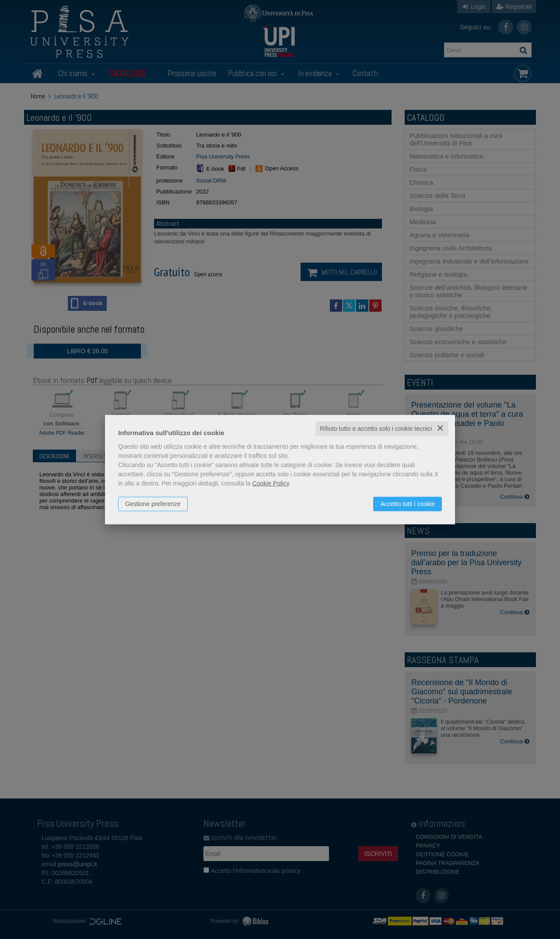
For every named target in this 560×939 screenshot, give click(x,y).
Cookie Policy (271, 483)
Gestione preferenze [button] (153, 504)
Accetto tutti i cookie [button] (408, 504)
